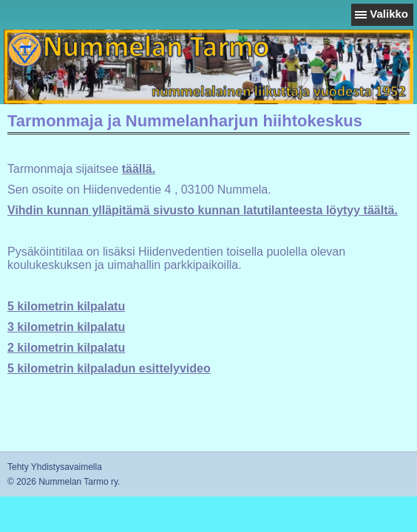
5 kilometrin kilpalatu (66, 306)
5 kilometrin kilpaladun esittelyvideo (109, 368)
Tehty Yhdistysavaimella (55, 467)
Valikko (389, 14)
